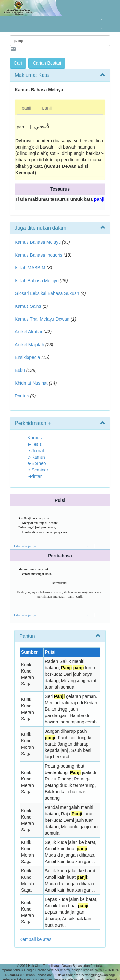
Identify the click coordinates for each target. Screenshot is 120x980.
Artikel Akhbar (28, 332)
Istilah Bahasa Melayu (37, 281)
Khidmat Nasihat (31, 383)
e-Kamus (36, 457)
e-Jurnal (36, 451)
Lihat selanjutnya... (26, 546)
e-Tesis (35, 444)
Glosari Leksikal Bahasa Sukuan (47, 293)
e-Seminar (38, 470)
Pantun (22, 396)
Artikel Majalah (29, 345)
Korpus (35, 438)
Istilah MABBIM (30, 268)
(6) (90, 615)
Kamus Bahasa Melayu (38, 242)
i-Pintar (35, 476)
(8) (90, 546)
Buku (20, 370)
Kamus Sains (28, 306)
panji (27, 108)
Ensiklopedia (27, 357)
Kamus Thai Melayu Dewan (42, 319)
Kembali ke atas (36, 939)
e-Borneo (37, 463)
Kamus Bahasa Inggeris (39, 255)
